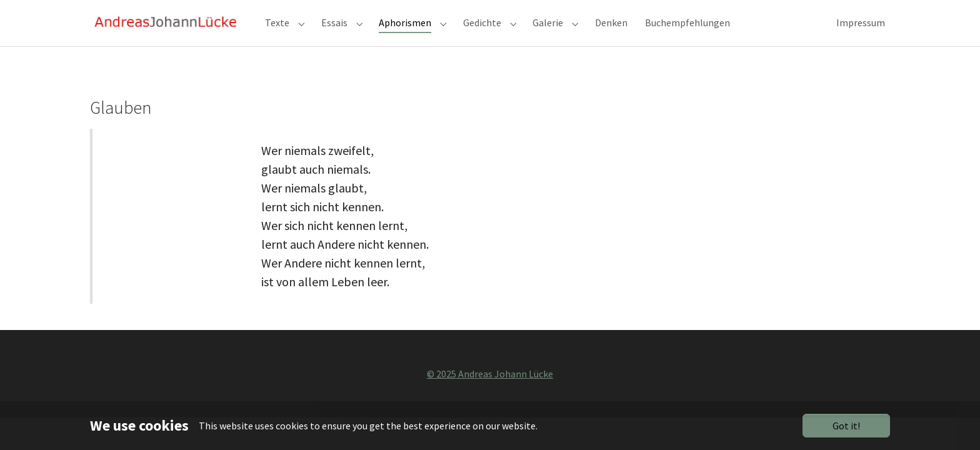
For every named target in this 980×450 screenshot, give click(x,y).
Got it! (846, 426)
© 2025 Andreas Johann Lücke (490, 396)
